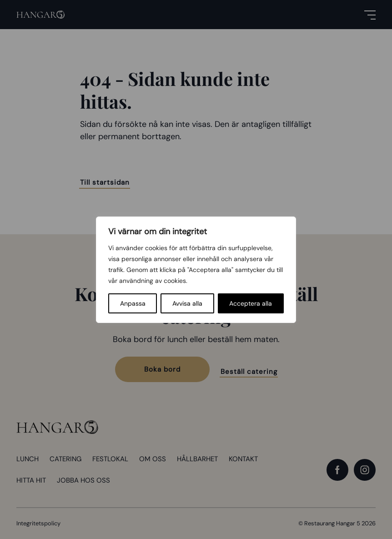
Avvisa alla (187, 303)
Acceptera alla (251, 303)
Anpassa (133, 303)
